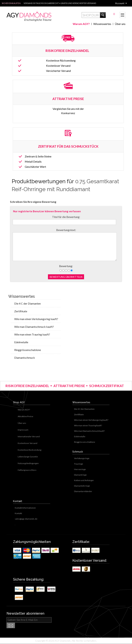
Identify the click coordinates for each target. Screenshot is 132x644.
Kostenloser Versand (58, 66)
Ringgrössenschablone (28, 350)
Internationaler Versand (29, 436)
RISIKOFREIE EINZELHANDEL (68, 51)
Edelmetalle (21, 342)
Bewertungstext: (66, 230)
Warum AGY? (81, 24)
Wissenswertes (102, 24)
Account (120, 3)
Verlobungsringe (82, 458)
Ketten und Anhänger (84, 480)
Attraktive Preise (25, 416)
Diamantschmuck (25, 358)
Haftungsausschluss (27, 470)
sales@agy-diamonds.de (26, 519)
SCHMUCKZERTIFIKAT (107, 386)
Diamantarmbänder (83, 491)
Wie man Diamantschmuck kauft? (34, 327)
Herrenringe (80, 469)
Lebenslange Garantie (28, 457)
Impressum (23, 430)
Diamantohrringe (82, 486)
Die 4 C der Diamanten (27, 303)
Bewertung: (66, 266)
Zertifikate (21, 311)
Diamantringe (80, 475)
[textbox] (91, 15)
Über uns (120, 24)
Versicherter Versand (58, 71)
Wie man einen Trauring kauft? (32, 334)
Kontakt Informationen (25, 508)
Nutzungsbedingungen (28, 463)
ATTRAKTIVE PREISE (69, 386)
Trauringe (79, 464)
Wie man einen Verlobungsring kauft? (36, 319)
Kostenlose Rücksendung (61, 60)
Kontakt (18, 513)
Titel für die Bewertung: (66, 217)
